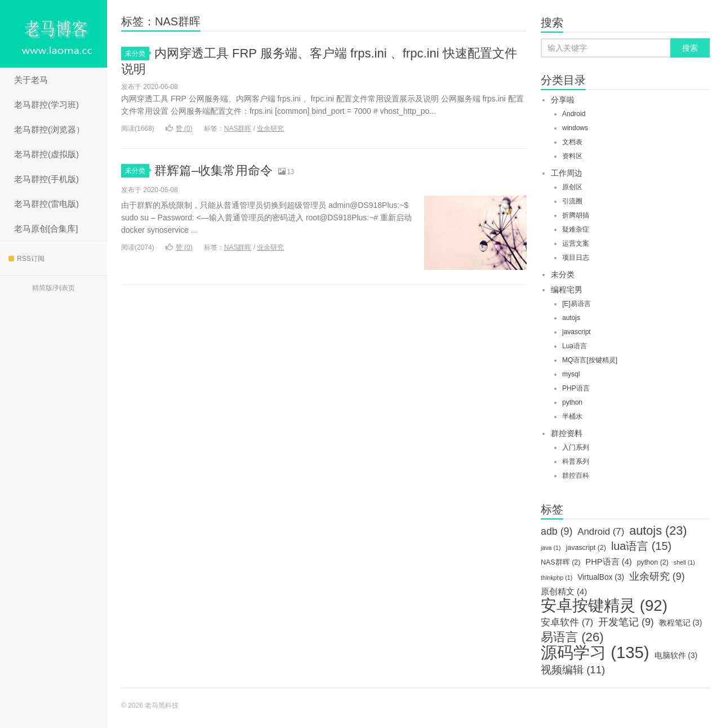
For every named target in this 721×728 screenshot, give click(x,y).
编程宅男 (567, 290)
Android (574, 114)
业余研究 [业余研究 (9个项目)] (657, 576)
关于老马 (31, 80)
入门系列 (576, 447)
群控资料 (567, 433)
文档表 (572, 142)
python (572, 402)
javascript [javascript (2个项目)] (586, 548)
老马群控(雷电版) (46, 204)
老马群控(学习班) (46, 105)
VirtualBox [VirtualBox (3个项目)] (601, 577)
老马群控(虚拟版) (46, 154)
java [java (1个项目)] (551, 548)
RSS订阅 (26, 259)
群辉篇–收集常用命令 (213, 170)
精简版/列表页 (53, 288)
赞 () (179, 128)
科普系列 (576, 461)
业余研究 (270, 128)
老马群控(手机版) (46, 179)
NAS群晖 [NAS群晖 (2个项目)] (560, 562)
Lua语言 (575, 346)
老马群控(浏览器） (49, 129)
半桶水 (572, 416)
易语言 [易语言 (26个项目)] (572, 637)
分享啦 (563, 100)
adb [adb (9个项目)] (557, 531)
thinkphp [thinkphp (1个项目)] (557, 578)
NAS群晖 (238, 128)
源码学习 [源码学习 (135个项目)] (595, 652)
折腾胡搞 (576, 215)
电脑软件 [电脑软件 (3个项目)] (676, 656)
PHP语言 (576, 388)
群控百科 (576, 476)
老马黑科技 (54, 34)
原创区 (572, 187)
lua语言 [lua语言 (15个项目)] (641, 546)
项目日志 (576, 258)
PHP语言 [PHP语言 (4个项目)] (608, 562)
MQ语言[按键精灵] (590, 360)
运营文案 (576, 243)
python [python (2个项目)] (653, 562)
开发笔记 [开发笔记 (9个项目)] (626, 622)
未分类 (137, 54)
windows (575, 128)
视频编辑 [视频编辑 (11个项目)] (573, 670)
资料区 (572, 156)
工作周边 (567, 173)
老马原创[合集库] (46, 228)
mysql (571, 374)
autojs (571, 318)
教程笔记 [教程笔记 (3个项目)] (681, 623)
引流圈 (572, 201)
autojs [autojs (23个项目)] (658, 531)
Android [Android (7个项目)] (601, 532)
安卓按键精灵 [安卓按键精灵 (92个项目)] (604, 606)
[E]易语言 (577, 304)
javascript (577, 332)
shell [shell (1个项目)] (684, 562)
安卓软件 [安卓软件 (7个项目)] (567, 622)
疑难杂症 (576, 229)
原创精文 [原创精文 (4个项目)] (564, 592)
